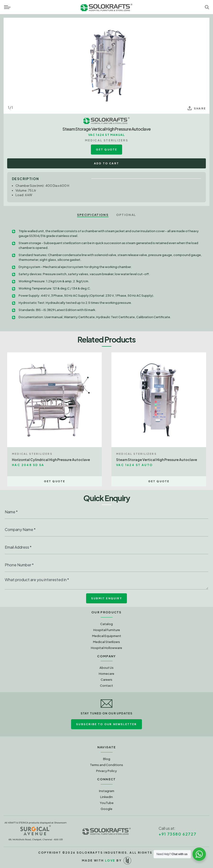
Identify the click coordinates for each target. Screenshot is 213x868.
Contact (106, 686)
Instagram (107, 791)
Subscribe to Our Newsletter (106, 724)
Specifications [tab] (93, 215)
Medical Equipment (107, 636)
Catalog (106, 624)
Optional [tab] (126, 215)
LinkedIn (106, 797)
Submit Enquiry (106, 598)
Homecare (106, 674)
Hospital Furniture (107, 630)
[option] (106, 66)
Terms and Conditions (106, 765)
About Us (106, 668)
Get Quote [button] (107, 149)
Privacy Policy (106, 771)
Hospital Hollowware (106, 648)
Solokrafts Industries (102, 853)
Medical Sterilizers (106, 642)
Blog (107, 759)
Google (106, 809)
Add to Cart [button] (106, 163)
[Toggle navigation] (7, 7)
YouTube (107, 803)
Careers (106, 680)
